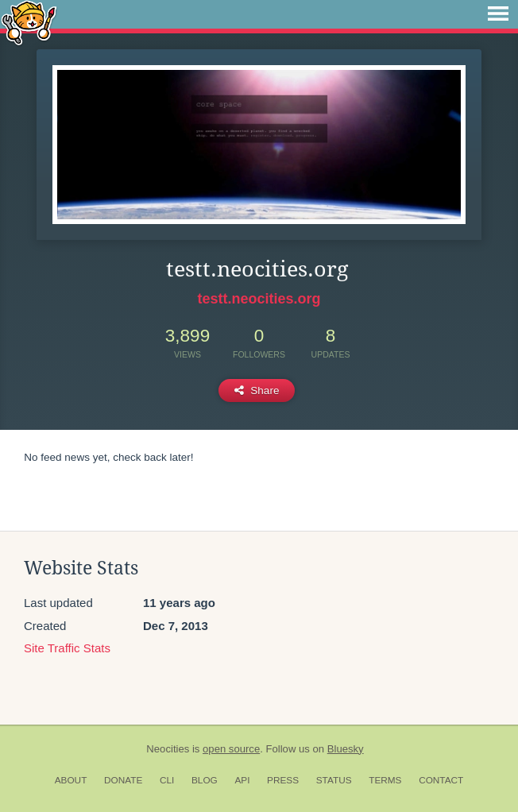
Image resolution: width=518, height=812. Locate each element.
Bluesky (346, 749)
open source (231, 749)
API (242, 780)
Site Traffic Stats (67, 648)
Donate (123, 780)
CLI (167, 780)
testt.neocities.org (259, 299)
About (71, 780)
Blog (205, 780)
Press (283, 780)
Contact (441, 780)
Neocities (168, 749)
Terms (385, 780)
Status (334, 780)
